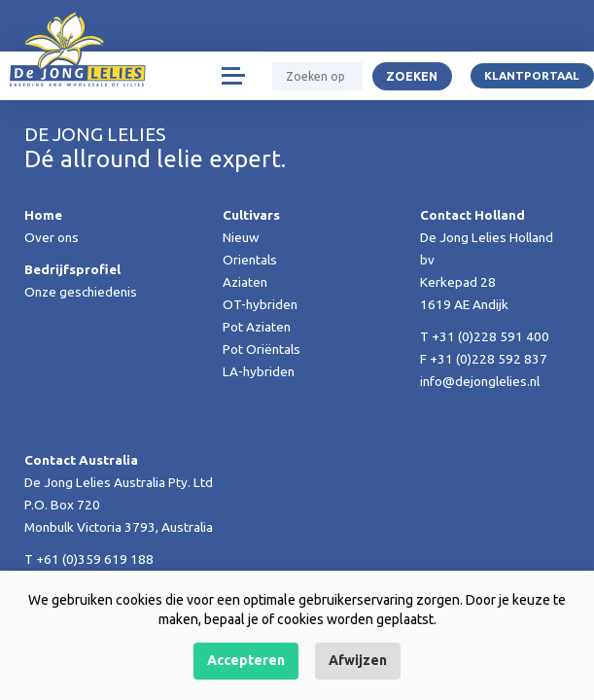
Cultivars (251, 215)
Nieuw (241, 237)
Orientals (250, 260)
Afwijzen (358, 660)
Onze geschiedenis (81, 292)
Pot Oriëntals (262, 349)
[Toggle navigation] (232, 76)
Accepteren (246, 660)
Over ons (52, 237)
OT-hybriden (260, 304)
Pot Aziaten (257, 327)
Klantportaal (532, 75)
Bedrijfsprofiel (72, 269)
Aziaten (245, 282)
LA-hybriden (259, 371)
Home (43, 215)
